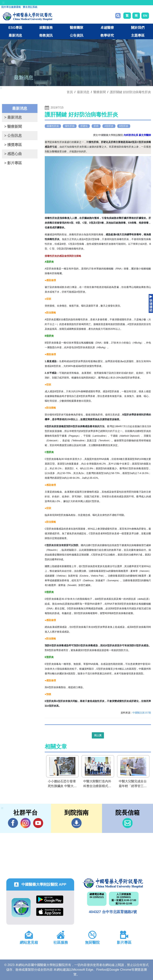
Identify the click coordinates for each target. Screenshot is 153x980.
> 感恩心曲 (13, 154)
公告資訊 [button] (77, 35)
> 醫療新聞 (13, 127)
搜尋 (118, 16)
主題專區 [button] (138, 35)
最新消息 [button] (15, 35)
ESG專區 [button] (15, 28)
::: (3, 3)
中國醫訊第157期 (142, 713)
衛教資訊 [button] (46, 35)
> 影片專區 (13, 163)
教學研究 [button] (107, 35)
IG (26, 823)
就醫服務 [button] (46, 28)
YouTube (38, 823)
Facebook (13, 823)
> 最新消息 (13, 117)
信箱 (127, 823)
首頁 (70, 92)
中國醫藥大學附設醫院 (113, 883)
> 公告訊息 (13, 136)
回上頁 (98, 735)
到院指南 (76, 823)
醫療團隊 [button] (77, 28)
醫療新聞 (100, 92)
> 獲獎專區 (13, 145)
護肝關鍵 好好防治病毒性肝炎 (130, 92)
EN (145, 16)
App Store (50, 912)
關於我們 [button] (138, 28)
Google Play (50, 900)
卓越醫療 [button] (107, 28)
